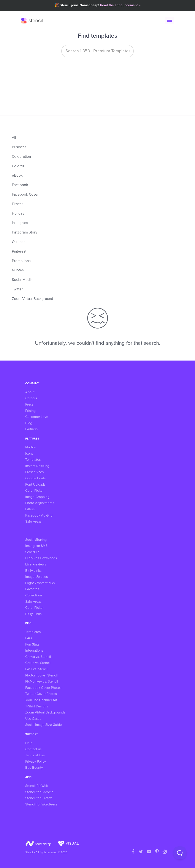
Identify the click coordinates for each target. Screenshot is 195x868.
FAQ (29, 638)
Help (29, 743)
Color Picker (34, 491)
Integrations (34, 651)
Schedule (32, 552)
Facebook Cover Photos (43, 688)
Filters (30, 509)
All (14, 138)
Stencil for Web (37, 786)
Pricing (30, 411)
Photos (30, 447)
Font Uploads (35, 485)
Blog (29, 423)
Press (29, 404)
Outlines (19, 242)
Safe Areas (33, 522)
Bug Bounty (34, 768)
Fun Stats (32, 644)
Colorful (18, 166)
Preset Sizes (34, 472)
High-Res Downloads (41, 558)
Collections (34, 595)
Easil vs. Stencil (37, 669)
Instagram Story (25, 233)
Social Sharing (36, 540)
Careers (31, 398)
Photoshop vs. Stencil (41, 675)
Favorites (32, 589)
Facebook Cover (25, 195)
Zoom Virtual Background (32, 299)
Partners (31, 429)
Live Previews (36, 564)
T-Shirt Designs (37, 706)
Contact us (33, 749)
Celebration (21, 157)
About (30, 392)
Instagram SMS (36, 546)
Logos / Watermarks (40, 583)
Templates (33, 460)
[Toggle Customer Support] (180, 853)
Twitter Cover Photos (41, 694)
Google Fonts (35, 478)
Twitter (17, 289)
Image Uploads (36, 577)
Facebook (20, 185)
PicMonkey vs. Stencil (42, 681)
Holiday (18, 214)
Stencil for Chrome (39, 792)
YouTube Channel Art (41, 700)
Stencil (33, 21)
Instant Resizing (37, 466)
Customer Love (37, 417)
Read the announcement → (120, 5)
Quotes (18, 270)
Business (19, 147)
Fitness (18, 204)
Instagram (20, 223)
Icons (29, 454)
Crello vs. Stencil (38, 663)
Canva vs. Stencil (38, 657)
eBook (17, 176)
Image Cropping (37, 497)
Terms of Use (35, 755)
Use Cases (33, 719)
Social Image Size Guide (44, 725)
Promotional (22, 261)
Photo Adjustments (40, 503)
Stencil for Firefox (39, 798)
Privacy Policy (36, 762)
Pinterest (19, 252)
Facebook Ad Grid (39, 515)
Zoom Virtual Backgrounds (45, 712)
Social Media (22, 280)
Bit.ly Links (33, 571)
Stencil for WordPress (41, 804)
